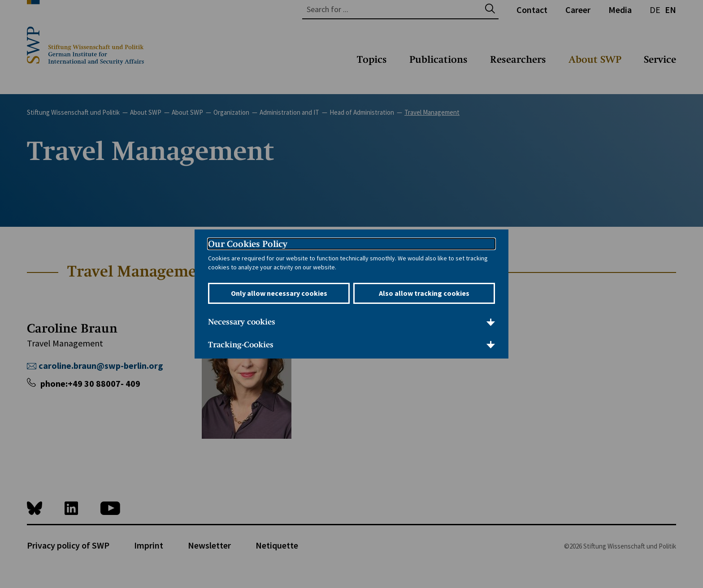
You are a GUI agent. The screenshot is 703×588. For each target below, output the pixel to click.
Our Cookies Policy (248, 244)
